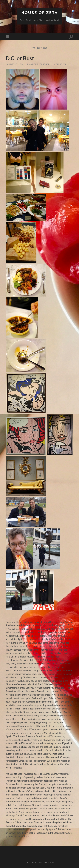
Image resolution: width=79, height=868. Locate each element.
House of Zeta (40, 13)
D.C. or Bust (20, 58)
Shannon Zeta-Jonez (38, 64)
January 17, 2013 (15, 64)
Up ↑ (52, 863)
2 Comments (59, 64)
